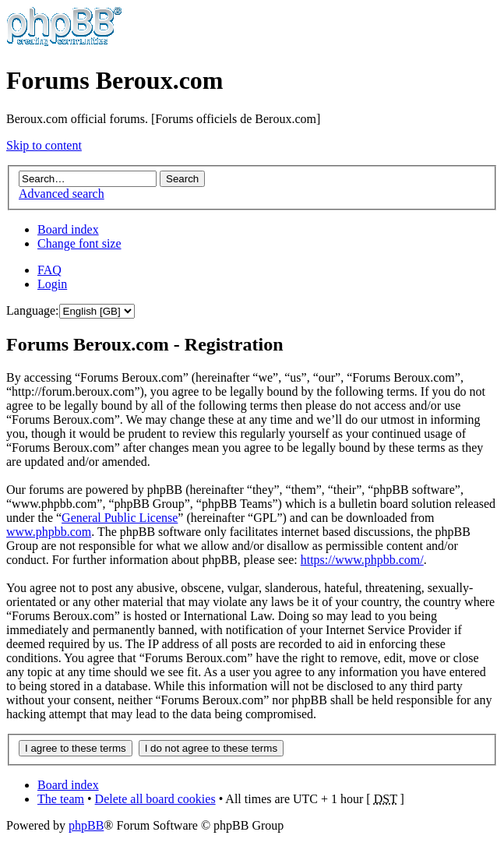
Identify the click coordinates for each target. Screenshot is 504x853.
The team (61, 799)
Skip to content (44, 145)
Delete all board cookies (155, 799)
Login (52, 284)
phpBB (86, 825)
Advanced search (62, 194)
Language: (33, 310)
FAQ (49, 270)
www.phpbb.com (49, 532)
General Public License (120, 518)
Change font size (79, 243)
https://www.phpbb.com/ (362, 560)
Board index (68, 229)
